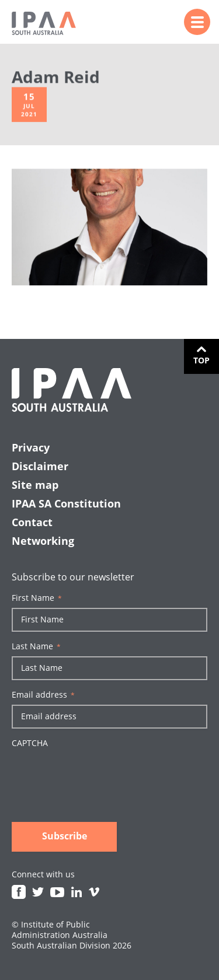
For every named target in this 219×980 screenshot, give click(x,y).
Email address (43, 695)
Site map (35, 485)
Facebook (19, 892)
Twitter (38, 892)
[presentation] (100, 776)
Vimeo (94, 892)
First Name (37, 598)
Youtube (57, 892)
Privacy (31, 447)
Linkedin (77, 892)
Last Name (36, 646)
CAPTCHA (30, 743)
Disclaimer (40, 466)
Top (201, 360)
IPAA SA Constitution (66, 503)
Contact (32, 522)
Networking (43, 541)
